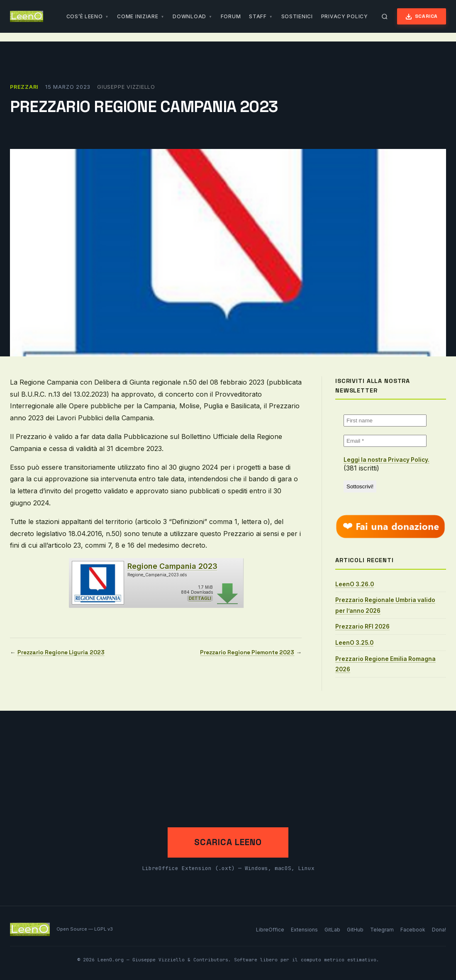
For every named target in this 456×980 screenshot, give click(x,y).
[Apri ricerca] (385, 17)
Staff (258, 16)
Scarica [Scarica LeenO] (422, 16)
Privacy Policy (345, 16)
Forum (231, 16)
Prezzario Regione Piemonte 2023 (247, 652)
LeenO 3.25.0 (354, 643)
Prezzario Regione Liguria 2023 (61, 652)
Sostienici (297, 16)
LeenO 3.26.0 (355, 584)
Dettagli (200, 598)
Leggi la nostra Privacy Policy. (387, 460)
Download (189, 16)
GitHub (355, 930)
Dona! (439, 930)
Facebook (413, 930)
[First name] (385, 421)
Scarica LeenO (228, 842)
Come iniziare (138, 16)
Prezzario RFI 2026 (362, 627)
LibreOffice (270, 930)
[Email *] (385, 441)
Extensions (304, 930)
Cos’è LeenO (85, 16)
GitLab (332, 930)
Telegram (382, 930)
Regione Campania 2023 (172, 566)
